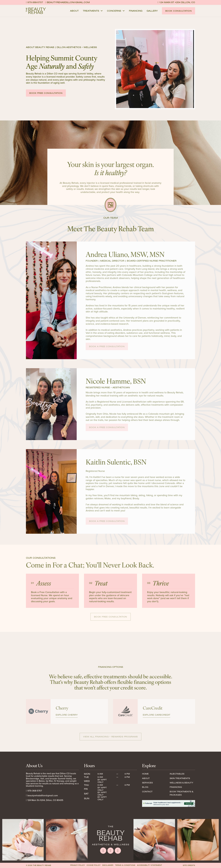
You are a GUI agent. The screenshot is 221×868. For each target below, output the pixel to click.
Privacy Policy (78, 865)
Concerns (114, 11)
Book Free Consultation (46, 93)
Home (145, 774)
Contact (147, 792)
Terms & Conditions (125, 865)
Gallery (152, 11)
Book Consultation (179, 11)
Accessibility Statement (150, 865)
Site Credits (189, 865)
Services (147, 783)
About (74, 11)
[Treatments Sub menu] (102, 11)
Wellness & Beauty (181, 783)
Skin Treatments (180, 778)
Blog (145, 787)
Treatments (91, 11)
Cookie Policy (94, 865)
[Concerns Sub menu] (124, 11)
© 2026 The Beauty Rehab (38, 865)
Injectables (177, 774)
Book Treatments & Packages (182, 793)
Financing (136, 11)
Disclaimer (108, 865)
